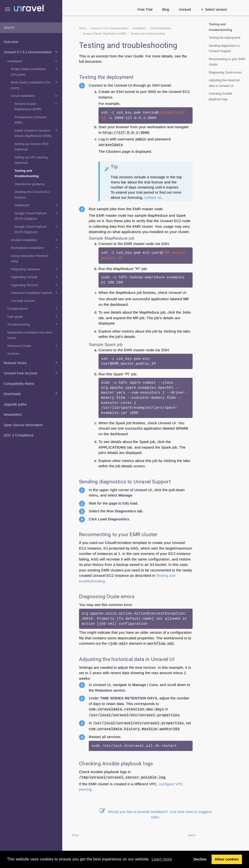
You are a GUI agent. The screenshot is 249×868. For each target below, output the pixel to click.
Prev (75, 835)
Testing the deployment (225, 38)
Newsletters (13, 415)
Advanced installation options (35, 293)
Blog (166, 9)
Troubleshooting (33, 324)
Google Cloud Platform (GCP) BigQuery (37, 229)
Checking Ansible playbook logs (221, 96)
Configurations (33, 308)
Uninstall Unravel (23, 301)
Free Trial (145, 9)
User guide (33, 316)
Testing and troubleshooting (27, 174)
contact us (153, 197)
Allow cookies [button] (227, 859)
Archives (13, 354)
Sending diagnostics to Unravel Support (224, 49)
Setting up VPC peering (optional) (31, 160)
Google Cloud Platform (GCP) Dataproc (37, 216)
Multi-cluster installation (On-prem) (35, 85)
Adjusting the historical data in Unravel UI (224, 83)
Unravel (185, 9)
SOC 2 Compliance (19, 435)
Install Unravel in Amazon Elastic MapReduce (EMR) (37, 133)
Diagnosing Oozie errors (225, 72)
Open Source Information (23, 425)
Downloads (31, 393)
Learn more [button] (162, 859)
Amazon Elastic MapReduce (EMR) (37, 106)
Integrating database (35, 269)
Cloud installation (35, 96)
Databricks (37, 205)
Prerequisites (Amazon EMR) (31, 120)
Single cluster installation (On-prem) (35, 71)
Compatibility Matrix (19, 384)
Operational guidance (30, 184)
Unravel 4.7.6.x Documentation (31, 52)
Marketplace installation (35, 248)
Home (83, 28)
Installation (33, 61)
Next (192, 835)
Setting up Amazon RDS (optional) (32, 147)
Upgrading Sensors (35, 285)
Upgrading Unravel (35, 277)
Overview (11, 42)
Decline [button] (200, 859)
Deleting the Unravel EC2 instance (32, 195)
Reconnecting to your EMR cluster (227, 62)
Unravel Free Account (31, 373)
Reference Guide (33, 346)
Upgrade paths (15, 404)
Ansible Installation (35, 240)
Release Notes (31, 362)
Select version (214, 9)
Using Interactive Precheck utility (30, 259)
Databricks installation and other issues (30, 335)
